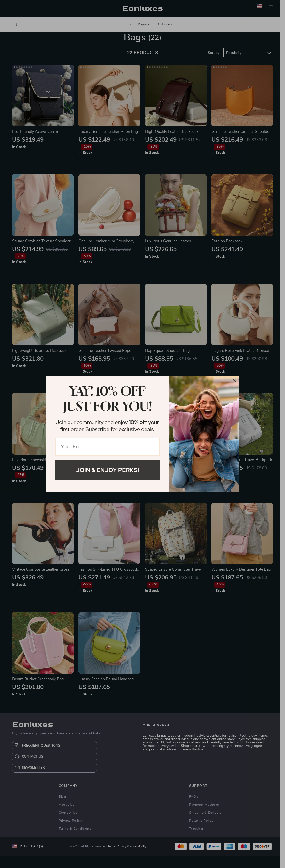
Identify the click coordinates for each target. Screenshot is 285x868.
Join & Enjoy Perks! (108, 470)
